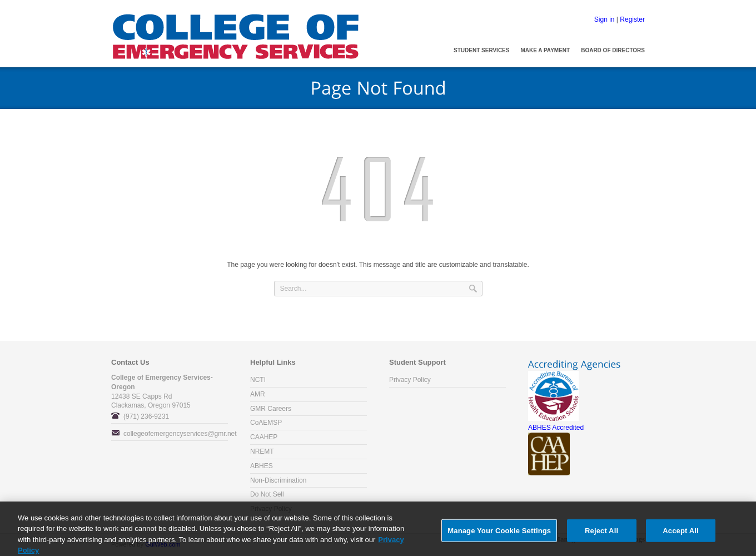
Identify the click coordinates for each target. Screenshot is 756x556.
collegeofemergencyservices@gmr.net (180, 434)
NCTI (258, 380)
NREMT (262, 451)
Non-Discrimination (278, 480)
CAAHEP (264, 437)
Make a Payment (545, 50)
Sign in (605, 19)
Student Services (481, 50)
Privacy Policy (410, 380)
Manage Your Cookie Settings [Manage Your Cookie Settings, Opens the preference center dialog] (499, 536)
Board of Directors (613, 50)
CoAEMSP (266, 423)
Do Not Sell (267, 494)
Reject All (601, 536)
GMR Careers (271, 409)
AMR (258, 394)
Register (632, 19)
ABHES (262, 466)
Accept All (680, 536)
